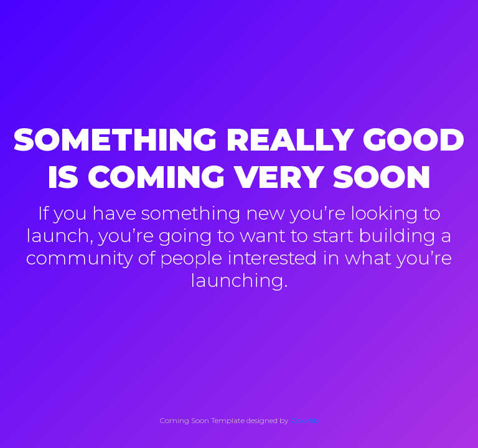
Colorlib (305, 420)
